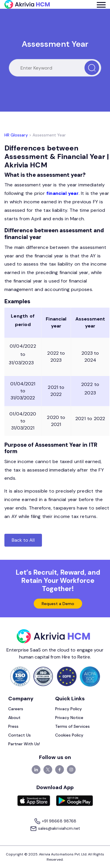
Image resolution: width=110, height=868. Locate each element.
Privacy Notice (69, 718)
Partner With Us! (24, 744)
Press (13, 726)
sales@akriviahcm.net (55, 829)
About (14, 718)
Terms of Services (73, 726)
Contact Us (20, 735)
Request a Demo (58, 604)
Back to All (23, 540)
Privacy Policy (69, 709)
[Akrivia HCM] (27, 4)
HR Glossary (16, 135)
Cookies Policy (69, 735)
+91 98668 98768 (55, 821)
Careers (16, 709)
